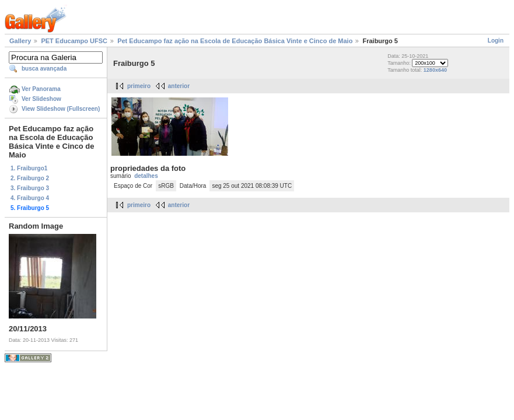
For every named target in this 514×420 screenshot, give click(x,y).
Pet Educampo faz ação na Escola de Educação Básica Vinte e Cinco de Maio (235, 41)
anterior (179, 86)
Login (496, 41)
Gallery (20, 41)
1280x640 (435, 70)
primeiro (139, 86)
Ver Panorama (41, 89)
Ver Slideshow (41, 99)
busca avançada (44, 69)
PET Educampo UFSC (74, 41)
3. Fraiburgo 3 (30, 188)
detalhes (146, 176)
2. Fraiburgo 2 (30, 178)
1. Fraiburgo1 (29, 168)
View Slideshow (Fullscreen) (61, 109)
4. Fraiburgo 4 (30, 198)
